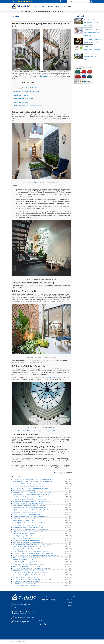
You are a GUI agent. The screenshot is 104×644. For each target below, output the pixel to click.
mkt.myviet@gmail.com (22, 622)
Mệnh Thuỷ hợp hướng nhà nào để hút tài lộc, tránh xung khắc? (30, 510)
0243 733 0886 (21, 1)
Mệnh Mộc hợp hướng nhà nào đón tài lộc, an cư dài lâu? (28, 486)
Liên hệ (42, 620)
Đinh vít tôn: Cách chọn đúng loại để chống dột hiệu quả (28, 558)
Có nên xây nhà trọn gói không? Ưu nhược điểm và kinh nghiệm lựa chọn (33, 501)
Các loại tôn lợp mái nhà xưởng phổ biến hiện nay (26, 566)
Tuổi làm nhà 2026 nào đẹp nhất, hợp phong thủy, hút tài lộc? (29, 508)
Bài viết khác (80, 16)
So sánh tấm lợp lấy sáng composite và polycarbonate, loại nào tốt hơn (32, 551)
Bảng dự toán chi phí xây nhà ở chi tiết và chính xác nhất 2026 (30, 499)
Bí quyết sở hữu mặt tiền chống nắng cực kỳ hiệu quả (27, 519)
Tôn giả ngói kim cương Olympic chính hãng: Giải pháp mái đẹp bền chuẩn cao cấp (35, 555)
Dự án (70, 605)
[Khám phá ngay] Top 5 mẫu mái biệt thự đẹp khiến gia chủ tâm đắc (31, 495)
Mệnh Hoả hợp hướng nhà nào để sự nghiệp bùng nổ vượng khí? (31, 488)
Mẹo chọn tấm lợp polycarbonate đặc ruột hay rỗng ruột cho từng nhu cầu (33, 553)
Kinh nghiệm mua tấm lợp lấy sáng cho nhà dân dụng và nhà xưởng (31, 568)
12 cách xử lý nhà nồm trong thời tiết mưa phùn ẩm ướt (28, 527)
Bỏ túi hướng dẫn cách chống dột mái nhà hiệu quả (27, 525)
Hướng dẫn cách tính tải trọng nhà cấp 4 (24, 490)
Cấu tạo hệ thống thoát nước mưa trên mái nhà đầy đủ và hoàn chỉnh (32, 523)
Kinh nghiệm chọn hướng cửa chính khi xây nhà (26, 577)
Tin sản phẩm (72, 597)
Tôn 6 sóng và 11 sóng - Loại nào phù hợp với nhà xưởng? (29, 564)
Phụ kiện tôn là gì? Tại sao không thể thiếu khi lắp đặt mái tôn (30, 562)
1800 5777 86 (29, 1)
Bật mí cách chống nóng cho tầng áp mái (24, 534)
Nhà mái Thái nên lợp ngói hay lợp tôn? (23, 521)
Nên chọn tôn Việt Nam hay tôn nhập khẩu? (25, 512)
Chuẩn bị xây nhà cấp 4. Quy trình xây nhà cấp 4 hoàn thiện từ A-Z (31, 506)
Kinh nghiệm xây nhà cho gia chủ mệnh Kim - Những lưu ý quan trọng (32, 579)
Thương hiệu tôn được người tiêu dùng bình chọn (26, 586)
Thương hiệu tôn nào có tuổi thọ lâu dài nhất (25, 584)
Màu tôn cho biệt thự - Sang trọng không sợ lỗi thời (27, 514)
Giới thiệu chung (45, 597)
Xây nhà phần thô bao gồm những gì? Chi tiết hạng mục (28, 538)
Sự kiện (70, 602)
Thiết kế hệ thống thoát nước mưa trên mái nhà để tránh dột (29, 503)
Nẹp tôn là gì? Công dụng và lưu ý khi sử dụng (25, 560)
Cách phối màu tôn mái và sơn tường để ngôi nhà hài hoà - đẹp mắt (31, 516)
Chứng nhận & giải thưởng (48, 600)
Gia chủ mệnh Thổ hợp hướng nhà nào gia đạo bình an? (28, 484)
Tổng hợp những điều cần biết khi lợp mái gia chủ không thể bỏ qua (31, 549)
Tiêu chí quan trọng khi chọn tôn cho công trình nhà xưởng (29, 571)
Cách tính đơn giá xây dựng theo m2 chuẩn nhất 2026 (27, 497)
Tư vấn (21, 11)
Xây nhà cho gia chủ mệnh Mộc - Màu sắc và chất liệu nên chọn (30, 573)
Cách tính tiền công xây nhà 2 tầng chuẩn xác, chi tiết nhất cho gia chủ (32, 493)
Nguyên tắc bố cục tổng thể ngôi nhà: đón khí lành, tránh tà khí (30, 575)
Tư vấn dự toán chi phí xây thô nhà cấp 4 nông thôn (27, 540)
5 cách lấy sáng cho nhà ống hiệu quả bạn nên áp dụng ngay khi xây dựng (33, 480)
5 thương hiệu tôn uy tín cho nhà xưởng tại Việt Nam (27, 581)
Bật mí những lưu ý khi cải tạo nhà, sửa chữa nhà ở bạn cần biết (30, 529)
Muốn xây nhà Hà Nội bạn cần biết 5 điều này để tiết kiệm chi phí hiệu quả (33, 482)
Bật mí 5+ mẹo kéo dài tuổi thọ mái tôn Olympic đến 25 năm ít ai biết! (32, 547)
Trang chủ (15, 11)
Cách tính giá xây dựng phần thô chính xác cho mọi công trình (30, 536)
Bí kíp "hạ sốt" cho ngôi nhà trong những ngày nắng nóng (28, 542)
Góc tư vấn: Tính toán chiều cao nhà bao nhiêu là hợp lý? (28, 532)
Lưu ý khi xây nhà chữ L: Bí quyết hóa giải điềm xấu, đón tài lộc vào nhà (32, 545)
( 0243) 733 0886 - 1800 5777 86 (24, 618)
